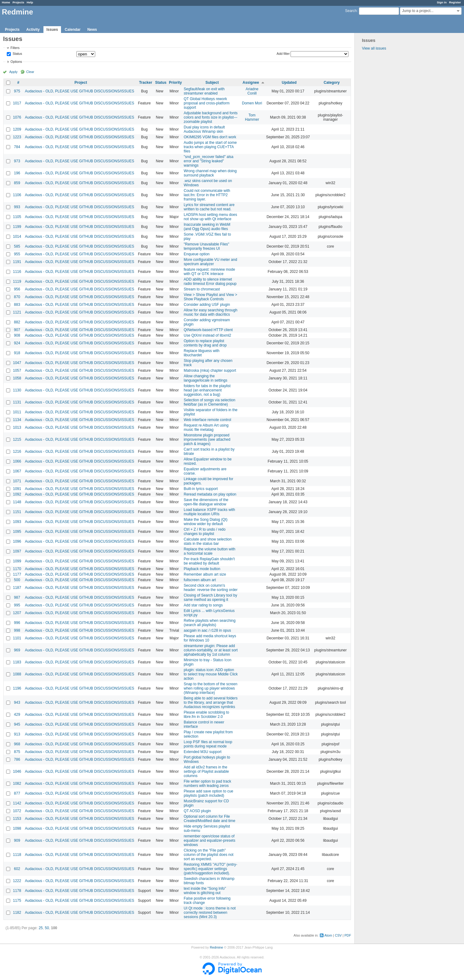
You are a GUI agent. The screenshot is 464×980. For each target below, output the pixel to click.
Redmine (216, 947)
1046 (17, 771)
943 (17, 703)
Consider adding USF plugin (207, 305)
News (92, 30)
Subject (212, 83)
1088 (17, 674)
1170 (17, 569)
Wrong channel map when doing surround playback (210, 173)
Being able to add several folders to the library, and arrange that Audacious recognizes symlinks (211, 703)
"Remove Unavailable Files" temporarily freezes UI (206, 246)
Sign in (442, 2)
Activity (33, 30)
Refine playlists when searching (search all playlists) (210, 623)
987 (17, 597)
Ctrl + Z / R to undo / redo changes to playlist (205, 532)
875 (17, 752)
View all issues (374, 48)
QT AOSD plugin (197, 811)
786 (17, 759)
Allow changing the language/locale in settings (205, 378)
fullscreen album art (200, 580)
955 (17, 254)
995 (17, 605)
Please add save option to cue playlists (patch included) (208, 793)
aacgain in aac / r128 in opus (207, 630)
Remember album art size (205, 574)
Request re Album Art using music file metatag (206, 427)
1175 (17, 901)
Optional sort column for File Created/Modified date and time (209, 819)
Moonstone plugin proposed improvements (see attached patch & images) (207, 439)
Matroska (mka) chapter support (210, 371)
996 (17, 623)
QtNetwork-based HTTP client (208, 330)
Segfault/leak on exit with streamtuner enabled (204, 91)
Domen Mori (252, 103)
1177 (17, 574)
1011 (17, 412)
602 (17, 869)
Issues (52, 30)
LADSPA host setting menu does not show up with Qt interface (210, 217)
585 (17, 246)
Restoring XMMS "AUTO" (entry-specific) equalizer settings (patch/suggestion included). (210, 869)
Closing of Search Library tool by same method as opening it (210, 597)
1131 (17, 402)
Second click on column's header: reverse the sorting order (211, 588)
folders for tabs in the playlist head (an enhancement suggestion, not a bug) (207, 390)
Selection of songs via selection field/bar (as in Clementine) (209, 402)
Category (332, 83)
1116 (17, 272)
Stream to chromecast (202, 289)
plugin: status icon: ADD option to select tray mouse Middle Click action (211, 674)
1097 (17, 551)
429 (17, 715)
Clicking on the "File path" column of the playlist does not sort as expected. (208, 855)
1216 (17, 452)
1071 (17, 481)
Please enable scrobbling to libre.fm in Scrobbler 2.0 (206, 715)
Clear (30, 72)
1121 (17, 312)
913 (17, 734)
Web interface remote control (207, 420)
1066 (17, 461)
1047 (17, 363)
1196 (17, 688)
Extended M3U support (203, 752)
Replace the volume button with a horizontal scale (209, 551)
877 (17, 793)
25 (41, 928)
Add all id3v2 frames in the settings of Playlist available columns (206, 771)
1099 (17, 561)
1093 (17, 522)
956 (17, 289)
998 (17, 630)
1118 (17, 855)
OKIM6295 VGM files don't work (210, 137)
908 (17, 335)
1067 (17, 471)
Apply (13, 72)
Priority (175, 83)
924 (17, 343)
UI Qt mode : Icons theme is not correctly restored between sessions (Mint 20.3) (210, 913)
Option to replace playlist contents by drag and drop (205, 343)
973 (17, 161)
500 (17, 580)
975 (17, 91)
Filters (15, 48)
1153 (17, 819)
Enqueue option (197, 254)
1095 (17, 532)
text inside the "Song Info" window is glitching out (205, 891)
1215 (17, 439)
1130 (17, 390)
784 (17, 147)
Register (455, 2)
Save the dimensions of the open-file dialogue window (206, 502)
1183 (17, 662)
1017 (17, 103)
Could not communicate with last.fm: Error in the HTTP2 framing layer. (207, 195)
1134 (17, 420)
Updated (289, 83)
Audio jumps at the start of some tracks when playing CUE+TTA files (210, 147)
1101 (17, 638)
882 (17, 322)
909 (17, 840)
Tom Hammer (252, 117)
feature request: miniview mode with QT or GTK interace (209, 272)
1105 (17, 217)
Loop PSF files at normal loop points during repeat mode (208, 744)
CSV (338, 935)
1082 (17, 784)
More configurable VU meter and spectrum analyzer (210, 262)
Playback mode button (202, 569)
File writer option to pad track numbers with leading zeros (207, 784)
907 (17, 330)
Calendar (73, 30)
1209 (17, 129)
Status (17, 54)
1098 (17, 828)
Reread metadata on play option (210, 494)
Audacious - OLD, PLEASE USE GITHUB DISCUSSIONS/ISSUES (80, 91)
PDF (348, 935)
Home (6, 2)
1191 (17, 262)
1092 (17, 494)
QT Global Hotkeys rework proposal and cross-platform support (207, 103)
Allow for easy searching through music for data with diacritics (210, 312)
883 (17, 305)
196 (17, 173)
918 (17, 353)
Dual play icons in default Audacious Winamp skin (204, 129)
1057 (17, 371)
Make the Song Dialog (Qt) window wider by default (206, 522)
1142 (17, 803)
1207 (17, 613)
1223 (17, 137)
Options (16, 62)
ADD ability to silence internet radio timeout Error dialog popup (210, 281)
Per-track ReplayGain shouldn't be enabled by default (209, 561)
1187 (17, 588)
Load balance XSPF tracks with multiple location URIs (209, 512)
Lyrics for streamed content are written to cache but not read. (209, 207)
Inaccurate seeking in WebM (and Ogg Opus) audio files (207, 227)
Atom (328, 935)
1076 (17, 117)
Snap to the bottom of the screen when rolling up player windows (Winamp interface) (210, 688)
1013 (17, 427)
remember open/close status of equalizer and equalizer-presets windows (209, 840)
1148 (17, 502)
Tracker (146, 83)
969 (17, 650)
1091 (17, 489)
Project (81, 83)
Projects (18, 2)
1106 (17, 195)
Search (351, 11)
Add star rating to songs (203, 605)
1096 (17, 541)
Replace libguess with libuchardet (201, 353)
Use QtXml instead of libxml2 (207, 335)
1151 (17, 512)
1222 (17, 881)
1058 (17, 378)
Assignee (251, 83)
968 (17, 744)
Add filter (283, 54)
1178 (17, 891)
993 (17, 207)
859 (17, 183)
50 (47, 928)
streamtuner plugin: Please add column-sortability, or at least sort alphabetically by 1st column (211, 650)
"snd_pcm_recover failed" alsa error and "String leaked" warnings (208, 161)
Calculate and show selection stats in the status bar (208, 541)
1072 (17, 811)
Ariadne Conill (252, 91)
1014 (17, 237)
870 (17, 297)
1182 (17, 913)
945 (17, 724)
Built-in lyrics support (201, 489)
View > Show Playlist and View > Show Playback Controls (210, 297)
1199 (17, 227)
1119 (17, 281)
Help (30, 2)
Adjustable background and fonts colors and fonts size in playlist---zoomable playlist (211, 117)
